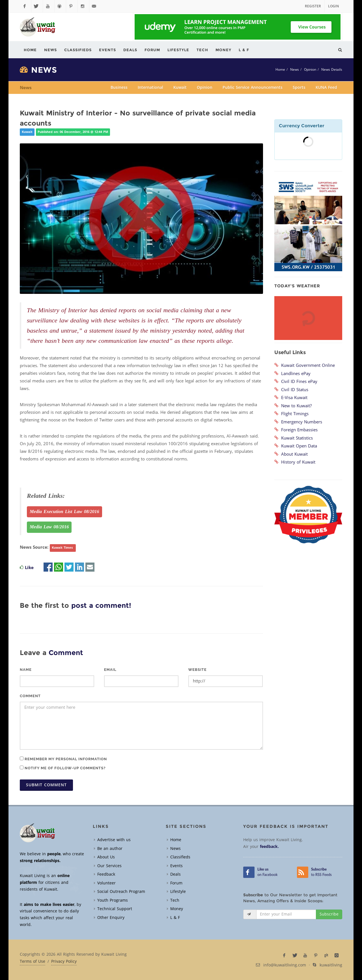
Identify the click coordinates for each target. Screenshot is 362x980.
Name (26, 670)
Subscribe (329, 914)
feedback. (269, 847)
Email (110, 670)
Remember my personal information (63, 759)
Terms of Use (33, 962)
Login (333, 6)
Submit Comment (46, 785)
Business (119, 88)
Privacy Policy (64, 962)
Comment (30, 696)
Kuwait (180, 88)
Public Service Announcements (253, 88)
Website (198, 670)
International (150, 88)
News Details (332, 70)
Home (280, 70)
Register (313, 6)
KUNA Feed (326, 88)
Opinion (310, 70)
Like (29, 568)
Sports (299, 88)
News (295, 70)
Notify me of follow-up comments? (63, 768)
